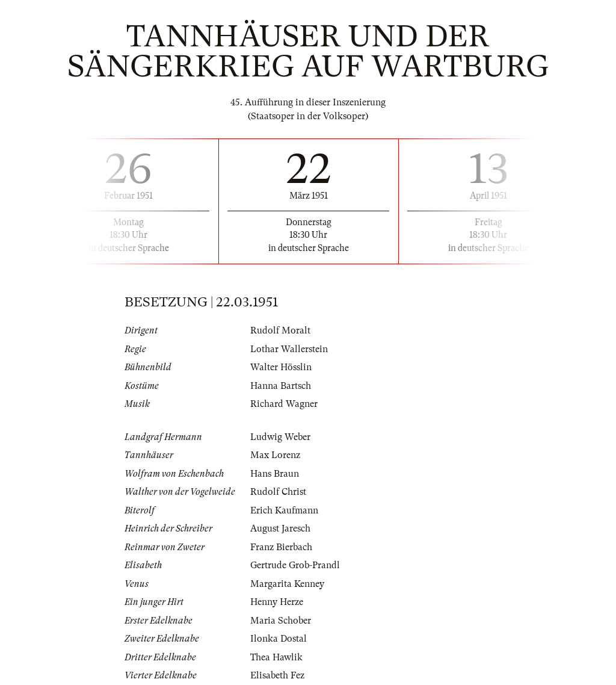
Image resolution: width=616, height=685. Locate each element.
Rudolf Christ (278, 492)
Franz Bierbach (281, 547)
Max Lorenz (275, 455)
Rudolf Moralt (280, 330)
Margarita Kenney (287, 584)
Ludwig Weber (280, 437)
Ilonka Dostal (279, 639)
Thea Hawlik (276, 657)
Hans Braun (275, 474)
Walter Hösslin (281, 367)
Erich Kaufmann (284, 510)
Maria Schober (281, 621)
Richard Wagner (284, 404)
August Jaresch (280, 528)
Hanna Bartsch (281, 386)
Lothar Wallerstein (289, 349)
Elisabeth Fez (277, 675)
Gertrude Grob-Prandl (295, 565)
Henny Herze (277, 602)
